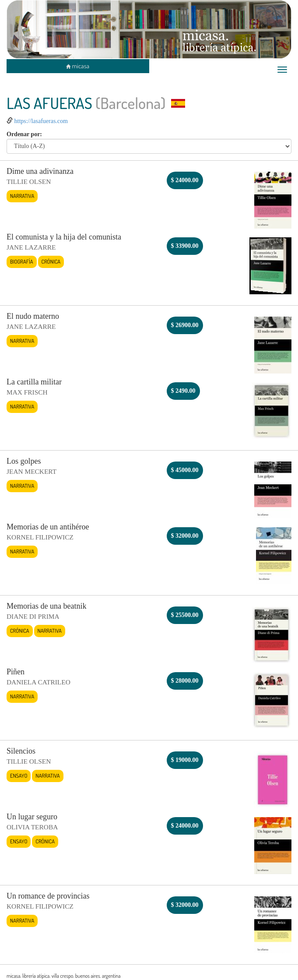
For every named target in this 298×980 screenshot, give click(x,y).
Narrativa (22, 196)
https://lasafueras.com (41, 121)
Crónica (51, 261)
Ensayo (19, 776)
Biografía (22, 261)
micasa (78, 66)
